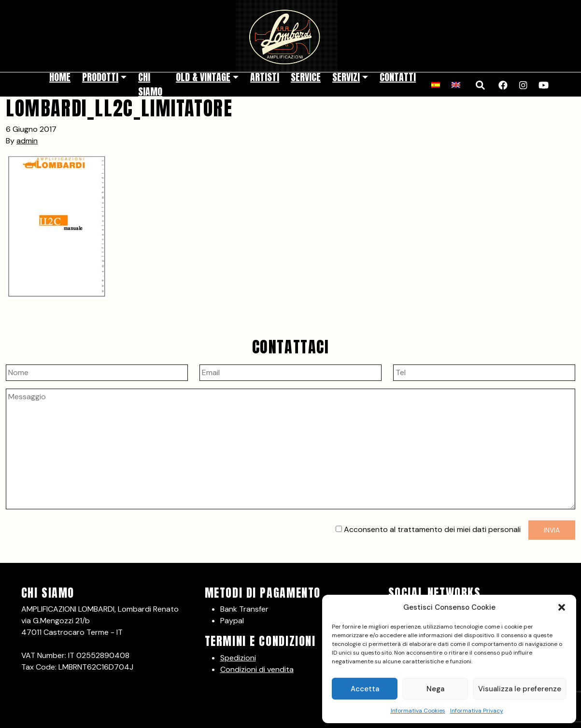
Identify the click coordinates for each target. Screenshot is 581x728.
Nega (435, 689)
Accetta (365, 689)
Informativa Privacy (477, 711)
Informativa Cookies (418, 711)
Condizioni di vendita (257, 669)
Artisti (265, 77)
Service (306, 77)
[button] (562, 607)
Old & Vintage (203, 77)
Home (60, 77)
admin (27, 141)
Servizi (346, 77)
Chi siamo (150, 84)
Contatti (398, 77)
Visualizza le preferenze (520, 689)
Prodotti (100, 77)
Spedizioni (238, 658)
